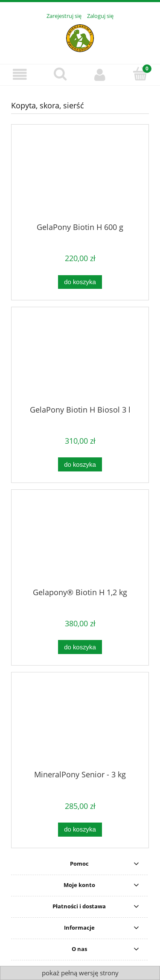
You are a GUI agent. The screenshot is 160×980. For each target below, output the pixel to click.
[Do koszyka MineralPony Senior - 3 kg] (80, 830)
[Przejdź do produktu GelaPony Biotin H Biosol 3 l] (80, 359)
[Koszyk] (140, 74)
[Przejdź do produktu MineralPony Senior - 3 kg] (80, 724)
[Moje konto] (100, 74)
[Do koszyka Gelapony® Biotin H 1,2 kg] (80, 647)
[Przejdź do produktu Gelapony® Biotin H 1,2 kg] (80, 542)
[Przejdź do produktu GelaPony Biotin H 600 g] (80, 177)
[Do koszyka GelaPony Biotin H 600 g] (80, 282)
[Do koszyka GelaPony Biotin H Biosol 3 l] (80, 464)
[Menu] (20, 74)
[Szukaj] (60, 74)
